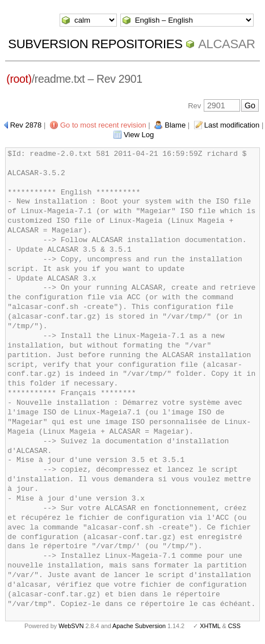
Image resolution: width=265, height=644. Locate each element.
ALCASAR (226, 44)
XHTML (210, 626)
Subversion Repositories (95, 44)
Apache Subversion (139, 626)
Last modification (232, 125)
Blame (175, 125)
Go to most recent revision (103, 125)
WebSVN (71, 626)
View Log (139, 135)
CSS (234, 626)
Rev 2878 (26, 125)
